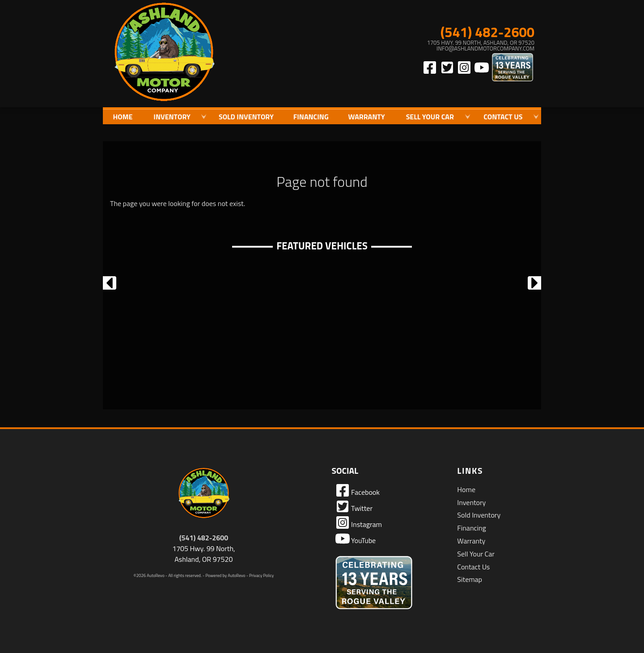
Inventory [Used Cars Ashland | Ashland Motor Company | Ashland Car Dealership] (172, 117)
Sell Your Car (476, 554)
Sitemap (470, 579)
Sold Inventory (246, 117)
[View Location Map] (446, 46)
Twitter (354, 506)
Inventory (471, 502)
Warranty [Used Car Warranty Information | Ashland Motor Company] (367, 117)
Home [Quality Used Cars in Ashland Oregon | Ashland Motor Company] (123, 117)
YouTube (356, 539)
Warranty (471, 541)
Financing (471, 528)
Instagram (359, 522)
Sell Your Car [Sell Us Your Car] (430, 117)
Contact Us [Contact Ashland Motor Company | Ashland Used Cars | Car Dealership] (503, 117)
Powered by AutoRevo (225, 575)
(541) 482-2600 (204, 538)
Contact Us (473, 567)
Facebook (358, 490)
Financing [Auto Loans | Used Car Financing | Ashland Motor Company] (311, 117)
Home (466, 489)
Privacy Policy (261, 575)
